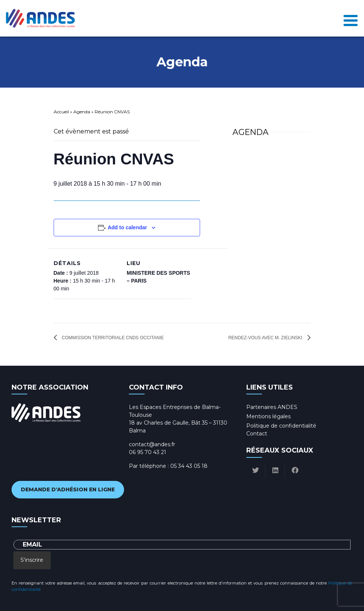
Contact (257, 434)
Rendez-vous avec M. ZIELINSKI (266, 338)
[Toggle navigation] (351, 18)
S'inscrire (32, 560)
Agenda (82, 112)
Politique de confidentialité (281, 426)
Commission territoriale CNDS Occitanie (112, 338)
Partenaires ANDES (272, 407)
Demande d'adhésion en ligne (68, 489)
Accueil (61, 112)
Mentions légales (268, 416)
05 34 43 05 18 (189, 466)
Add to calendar (127, 227)
